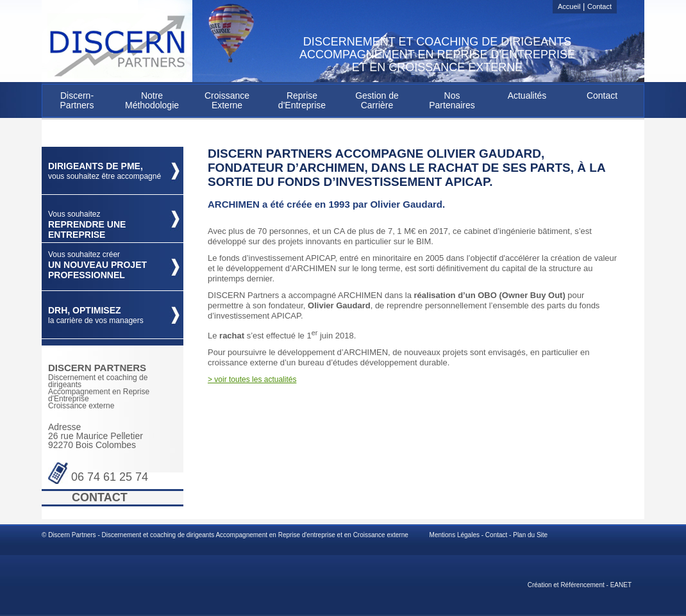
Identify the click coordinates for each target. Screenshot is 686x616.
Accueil (569, 6)
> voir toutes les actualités (252, 379)
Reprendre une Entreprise (87, 225)
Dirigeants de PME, (105, 171)
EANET (621, 585)
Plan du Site (530, 535)
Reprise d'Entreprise (302, 100)
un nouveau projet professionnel (97, 265)
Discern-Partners (77, 100)
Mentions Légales (455, 535)
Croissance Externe (227, 100)
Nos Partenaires (452, 100)
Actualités (527, 96)
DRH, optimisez (96, 315)
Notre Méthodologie (152, 100)
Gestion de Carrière (377, 100)
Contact (599, 6)
